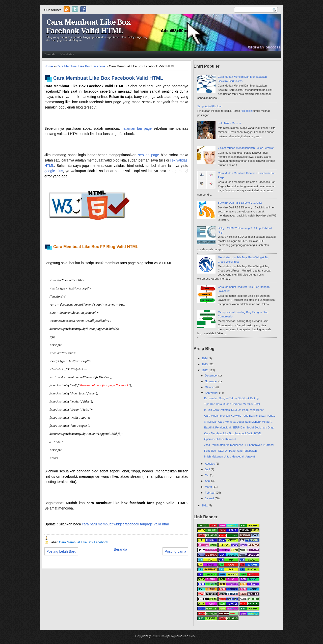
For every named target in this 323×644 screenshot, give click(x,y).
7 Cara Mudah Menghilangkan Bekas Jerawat (246, 148)
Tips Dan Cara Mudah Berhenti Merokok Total (232, 404)
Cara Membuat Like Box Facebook (81, 66)
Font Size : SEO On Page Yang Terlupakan (230, 451)
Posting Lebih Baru (61, 551)
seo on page (149, 155)
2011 (205, 505)
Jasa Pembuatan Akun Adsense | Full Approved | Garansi (239, 445)
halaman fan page (137, 128)
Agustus (210, 464)
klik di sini (247, 111)
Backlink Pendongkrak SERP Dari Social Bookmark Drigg (239, 427)
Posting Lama (175, 551)
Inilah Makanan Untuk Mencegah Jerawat (230, 457)
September (212, 393)
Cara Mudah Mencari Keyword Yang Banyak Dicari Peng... (240, 416)
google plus (54, 171)
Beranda (50, 54)
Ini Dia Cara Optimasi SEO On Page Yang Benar (234, 410)
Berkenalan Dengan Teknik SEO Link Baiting (231, 398)
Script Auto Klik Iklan (210, 106)
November (212, 381)
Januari (210, 498)
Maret (209, 487)
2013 (205, 364)
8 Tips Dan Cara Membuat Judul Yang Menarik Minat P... (239, 422)
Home (49, 66)
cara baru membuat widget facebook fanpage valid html (125, 524)
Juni (208, 469)
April (208, 481)
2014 (205, 358)
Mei (208, 475)
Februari (210, 493)
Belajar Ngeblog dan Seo (178, 636)
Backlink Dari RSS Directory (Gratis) (240, 203)
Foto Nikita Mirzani (229, 123)
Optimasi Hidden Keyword (220, 439)
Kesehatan (67, 54)
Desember (212, 375)
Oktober (210, 387)
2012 (205, 370)
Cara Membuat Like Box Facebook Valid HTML (88, 26)
